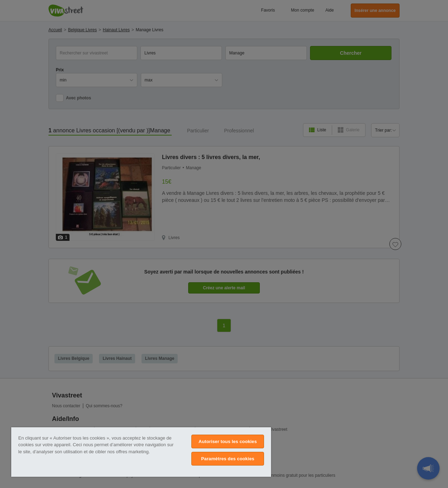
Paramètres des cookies (228, 459)
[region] (141, 452)
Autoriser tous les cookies (228, 441)
